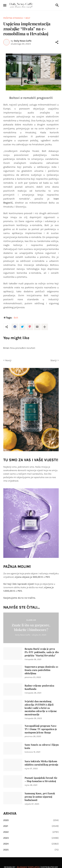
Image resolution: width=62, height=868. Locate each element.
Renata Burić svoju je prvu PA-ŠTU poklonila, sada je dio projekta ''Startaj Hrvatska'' (42, 652)
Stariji (54, 360)
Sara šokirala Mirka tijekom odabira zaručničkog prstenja (41, 763)
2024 (31, 844)
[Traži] (58, 5)
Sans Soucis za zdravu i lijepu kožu (42, 746)
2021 (31, 826)
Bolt (28, 18)
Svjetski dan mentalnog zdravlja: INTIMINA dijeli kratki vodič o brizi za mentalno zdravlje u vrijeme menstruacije (41, 708)
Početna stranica (13, 18)
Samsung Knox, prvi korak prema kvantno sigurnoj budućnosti (40, 797)
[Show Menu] (5, 5)
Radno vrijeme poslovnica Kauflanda (39, 687)
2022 (31, 832)
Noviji (8, 360)
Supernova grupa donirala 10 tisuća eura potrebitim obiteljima (41, 670)
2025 (31, 850)
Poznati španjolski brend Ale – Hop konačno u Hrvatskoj (41, 779)
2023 (31, 838)
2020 (31, 820)
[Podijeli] (57, 42)
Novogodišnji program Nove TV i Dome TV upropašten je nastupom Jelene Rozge (41, 729)
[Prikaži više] (45, 327)
